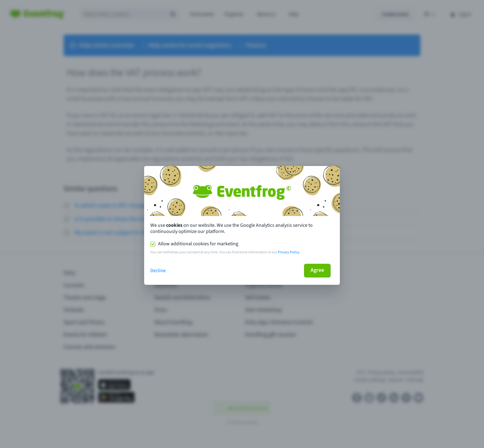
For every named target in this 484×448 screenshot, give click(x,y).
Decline (158, 271)
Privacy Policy (289, 252)
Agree (317, 270)
